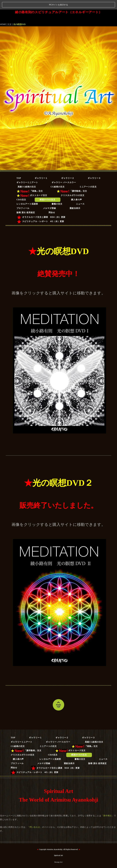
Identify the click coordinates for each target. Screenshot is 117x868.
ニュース (80, 194)
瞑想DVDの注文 (47, 190)
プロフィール (23, 199)
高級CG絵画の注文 (28, 177)
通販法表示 (75, 199)
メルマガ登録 (49, 199)
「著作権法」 (108, 806)
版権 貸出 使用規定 (26, 203)
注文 (10, 15)
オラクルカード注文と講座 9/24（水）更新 (41, 208)
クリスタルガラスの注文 (73, 186)
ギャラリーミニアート (27, 173)
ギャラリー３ (94, 169)
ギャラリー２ (68, 169)
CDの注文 (21, 190)
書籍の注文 (57, 194)
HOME (3, 15)
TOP (19, 169)
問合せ (52, 203)
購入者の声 (79, 190)
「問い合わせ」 (35, 818)
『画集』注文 (30, 181)
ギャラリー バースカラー (64, 173)
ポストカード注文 (32, 186)
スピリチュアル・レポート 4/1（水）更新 (40, 212)
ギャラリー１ (41, 169)
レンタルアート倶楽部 (27, 194)
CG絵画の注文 (58, 177)
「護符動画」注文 (72, 181)
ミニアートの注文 (89, 177)
